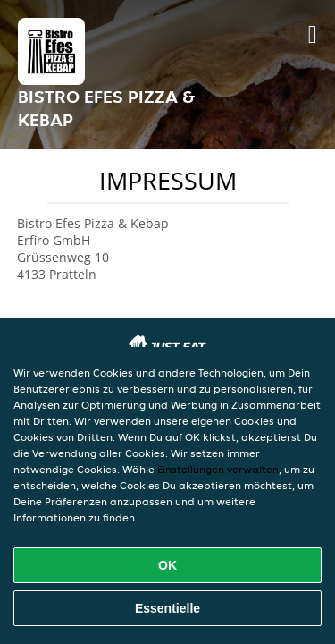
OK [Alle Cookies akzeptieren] (167, 565)
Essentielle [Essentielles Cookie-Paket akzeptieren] (167, 608)
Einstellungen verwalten (218, 469)
